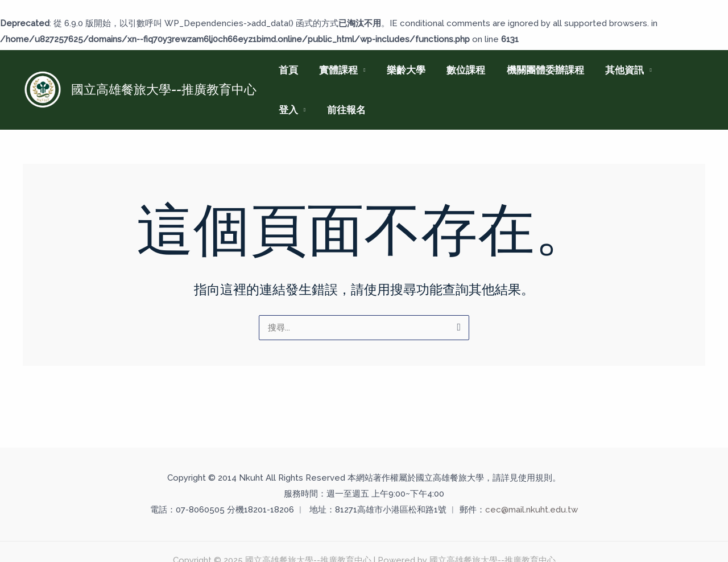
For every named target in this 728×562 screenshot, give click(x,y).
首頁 (287, 70)
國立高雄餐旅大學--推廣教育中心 (164, 89)
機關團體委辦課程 (536, 70)
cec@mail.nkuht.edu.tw (531, 510)
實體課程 (336, 70)
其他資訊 (614, 70)
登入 (670, 70)
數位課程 (459, 70)
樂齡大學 (401, 70)
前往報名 (297, 110)
